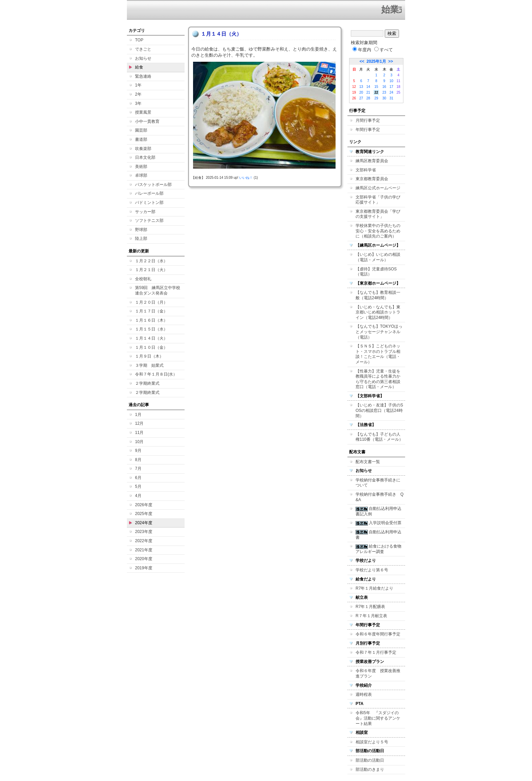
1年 (138, 85)
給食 (139, 67)
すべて (384, 50)
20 (361, 92)
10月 (139, 442)
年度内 (362, 50)
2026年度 (144, 505)
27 (361, 98)
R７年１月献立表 (371, 616)
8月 (138, 460)
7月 (138, 469)
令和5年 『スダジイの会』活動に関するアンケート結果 (378, 718)
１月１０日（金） (151, 347)
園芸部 (141, 130)
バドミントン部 (149, 203)
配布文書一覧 (368, 462)
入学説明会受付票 (378, 523)
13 (361, 87)
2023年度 (144, 532)
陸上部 (141, 239)
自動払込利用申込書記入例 (378, 511)
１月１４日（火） (151, 338)
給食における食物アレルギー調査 (378, 549)
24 (391, 92)
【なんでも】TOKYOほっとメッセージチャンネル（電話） (379, 332)
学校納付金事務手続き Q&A (379, 497)
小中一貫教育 (147, 121)
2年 (138, 94)
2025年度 (144, 514)
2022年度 (144, 541)
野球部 (141, 230)
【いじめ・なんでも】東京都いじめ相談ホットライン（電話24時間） (378, 312)
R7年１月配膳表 (370, 607)
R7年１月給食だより (374, 588)
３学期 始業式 (149, 365)
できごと (143, 49)
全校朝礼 (143, 279)
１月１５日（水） (151, 329)
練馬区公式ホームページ (378, 188)
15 (376, 87)
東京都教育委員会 (372, 179)
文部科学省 (366, 170)
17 (391, 87)
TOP (139, 40)
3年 (138, 103)
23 (384, 92)
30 (384, 98)
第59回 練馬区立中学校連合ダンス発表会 (158, 290)
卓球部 (141, 175)
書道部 (141, 139)
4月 (138, 496)
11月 (139, 433)
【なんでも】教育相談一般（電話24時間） (378, 295)
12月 (139, 423)
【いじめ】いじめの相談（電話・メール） (378, 257)
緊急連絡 (143, 76)
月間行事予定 (368, 120)
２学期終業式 (147, 383)
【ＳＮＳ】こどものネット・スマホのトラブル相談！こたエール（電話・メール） (378, 354)
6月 (138, 478)
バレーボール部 (149, 193)
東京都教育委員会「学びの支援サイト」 (378, 214)
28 (368, 98)
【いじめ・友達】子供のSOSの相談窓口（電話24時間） (379, 410)
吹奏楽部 (143, 149)
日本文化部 (145, 157)
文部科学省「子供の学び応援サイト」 (378, 200)
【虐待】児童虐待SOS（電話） (376, 272)
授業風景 (143, 112)
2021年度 (144, 550)
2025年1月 (376, 61)
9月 (138, 451)
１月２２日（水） (151, 261)
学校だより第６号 (372, 570)
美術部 (141, 167)
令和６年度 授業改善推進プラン (378, 673)
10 (391, 81)
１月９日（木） (149, 356)
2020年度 (144, 559)
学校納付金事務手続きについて (378, 483)
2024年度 (144, 523)
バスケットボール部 (153, 185)
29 (376, 98)
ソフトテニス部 (149, 221)
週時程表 (364, 694)
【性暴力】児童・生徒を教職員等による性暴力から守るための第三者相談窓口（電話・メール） (378, 379)
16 (384, 87)
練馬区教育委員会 (372, 161)
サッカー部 (145, 212)
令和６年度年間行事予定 (378, 634)
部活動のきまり (370, 769)
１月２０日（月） (151, 302)
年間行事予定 (368, 130)
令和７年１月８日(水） (156, 374)
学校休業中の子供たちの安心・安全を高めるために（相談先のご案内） (378, 231)
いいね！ (246, 178)
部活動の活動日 (370, 760)
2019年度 (144, 568)
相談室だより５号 (372, 742)
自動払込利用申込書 (378, 535)
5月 (138, 487)
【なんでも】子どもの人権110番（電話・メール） (379, 437)
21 (368, 92)
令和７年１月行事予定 (376, 652)
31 (391, 98)
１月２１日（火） (151, 270)
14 (368, 87)
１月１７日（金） (151, 311)
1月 (138, 415)
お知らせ (143, 58)
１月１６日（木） (151, 320)
